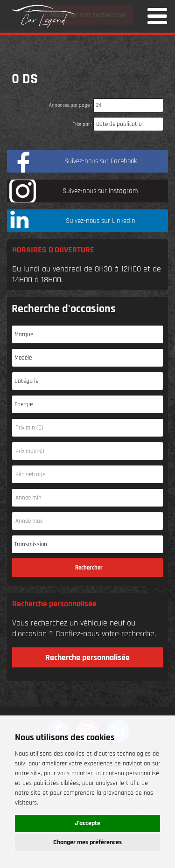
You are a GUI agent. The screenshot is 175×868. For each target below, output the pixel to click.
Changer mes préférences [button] (87, 842)
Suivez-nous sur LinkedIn (101, 221)
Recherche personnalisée (87, 657)
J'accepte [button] (87, 823)
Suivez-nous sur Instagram (100, 191)
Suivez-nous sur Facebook (101, 161)
